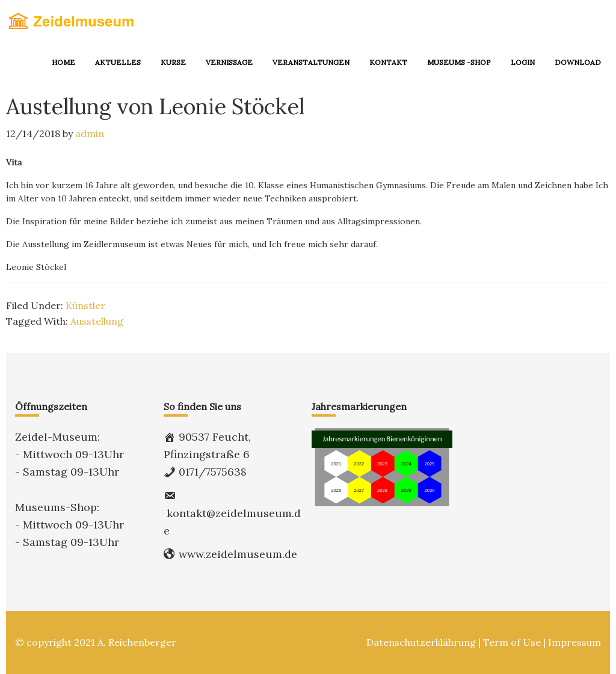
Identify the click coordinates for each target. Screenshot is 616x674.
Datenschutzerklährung (421, 642)
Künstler (85, 305)
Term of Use (512, 642)
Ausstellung (97, 321)
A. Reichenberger (137, 642)
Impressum (574, 642)
